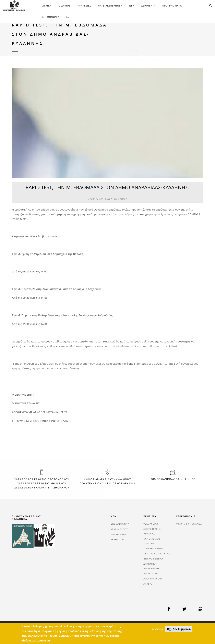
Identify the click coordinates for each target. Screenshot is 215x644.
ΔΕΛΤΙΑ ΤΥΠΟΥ (117, 199)
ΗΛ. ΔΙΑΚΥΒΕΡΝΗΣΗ (110, 6)
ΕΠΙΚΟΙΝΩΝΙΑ (51, 17)
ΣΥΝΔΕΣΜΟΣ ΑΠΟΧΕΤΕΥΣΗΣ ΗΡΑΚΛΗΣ (152, 529)
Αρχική (47, 6)
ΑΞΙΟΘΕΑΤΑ (148, 6)
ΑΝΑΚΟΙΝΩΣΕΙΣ (120, 524)
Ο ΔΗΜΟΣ (65, 6)
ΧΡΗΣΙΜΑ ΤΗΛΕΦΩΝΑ (189, 524)
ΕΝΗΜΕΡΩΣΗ (118, 534)
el (68, 17)
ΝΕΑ (132, 6)
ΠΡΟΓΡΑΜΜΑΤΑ (172, 6)
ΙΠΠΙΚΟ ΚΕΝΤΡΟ (153, 559)
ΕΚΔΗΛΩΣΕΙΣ (118, 539)
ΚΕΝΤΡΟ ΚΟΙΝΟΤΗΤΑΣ (157, 553)
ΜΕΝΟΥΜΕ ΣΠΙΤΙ (153, 548)
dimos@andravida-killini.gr (173, 479)
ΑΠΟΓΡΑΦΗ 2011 (154, 579)
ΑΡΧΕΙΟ (148, 584)
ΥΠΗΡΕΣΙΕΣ (84, 6)
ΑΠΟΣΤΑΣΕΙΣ (151, 573)
